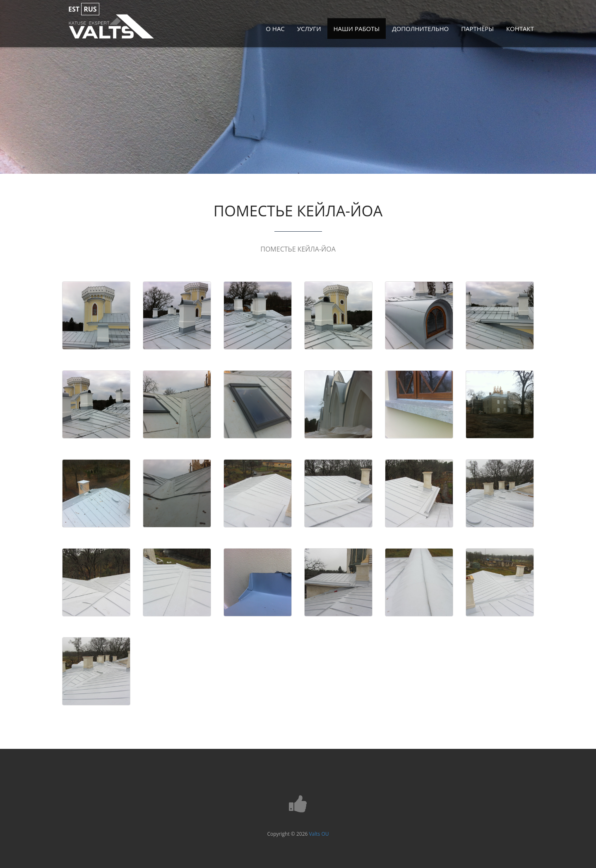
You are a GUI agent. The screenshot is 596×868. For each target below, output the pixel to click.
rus (90, 9)
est (74, 9)
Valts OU (319, 834)
